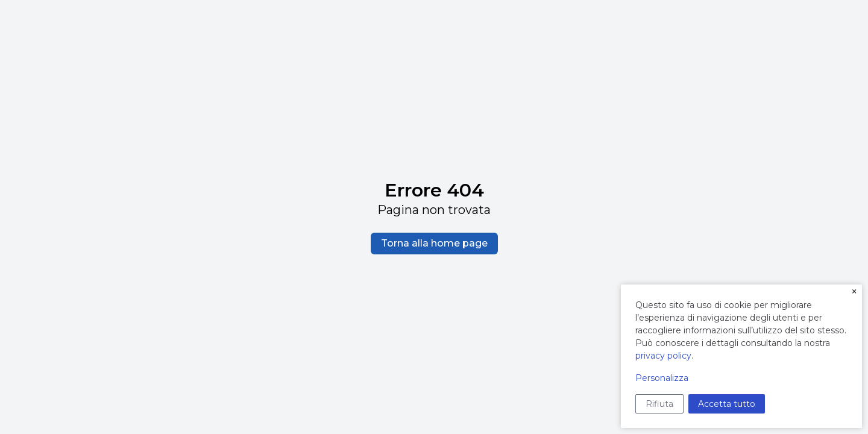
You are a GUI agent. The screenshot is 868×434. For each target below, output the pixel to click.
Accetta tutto (727, 404)
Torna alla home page (434, 243)
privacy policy (663, 356)
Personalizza (662, 378)
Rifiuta (659, 404)
